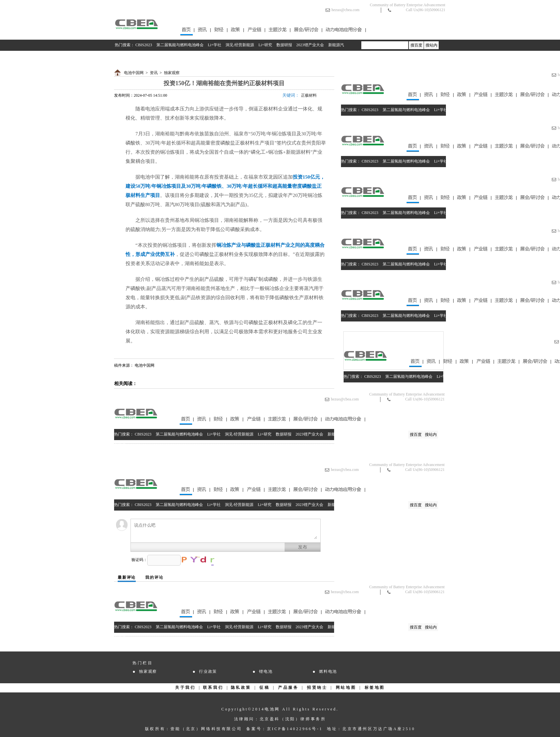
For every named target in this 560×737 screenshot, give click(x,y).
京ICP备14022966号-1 (295, 729)
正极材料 (309, 95)
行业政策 (208, 671)
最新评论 (127, 577)
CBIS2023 (144, 45)
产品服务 (288, 688)
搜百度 (416, 45)
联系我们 (213, 688)
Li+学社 (215, 45)
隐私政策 (241, 688)
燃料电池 (328, 671)
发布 (303, 547)
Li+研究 (265, 45)
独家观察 (172, 73)
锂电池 (266, 671)
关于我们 (185, 688)
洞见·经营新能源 (240, 45)
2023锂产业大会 (310, 45)
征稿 (264, 688)
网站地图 (346, 688)
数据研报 (284, 45)
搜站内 (431, 45)
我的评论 (154, 577)
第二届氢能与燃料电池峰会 (180, 45)
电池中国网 (134, 73)
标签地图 (375, 688)
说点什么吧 (226, 531)
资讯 (154, 73)
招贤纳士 (317, 688)
